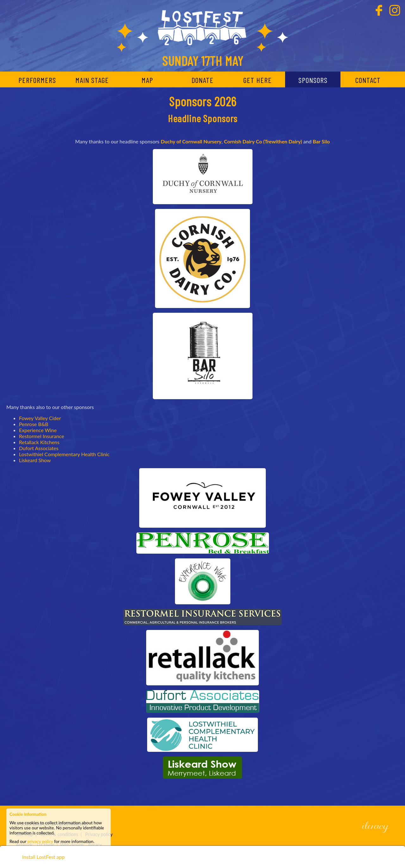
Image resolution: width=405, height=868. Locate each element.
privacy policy (40, 841)
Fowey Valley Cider (40, 418)
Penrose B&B (34, 424)
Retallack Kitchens (39, 442)
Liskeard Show (35, 460)
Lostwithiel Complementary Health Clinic (64, 454)
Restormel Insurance (42, 436)
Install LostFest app (43, 858)
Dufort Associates (39, 448)
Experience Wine (38, 430)
